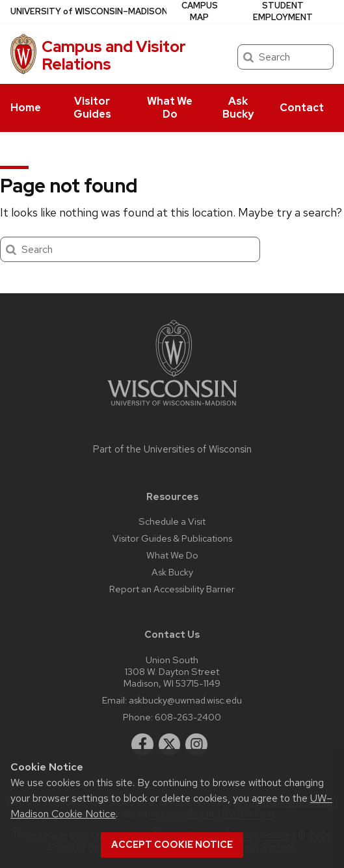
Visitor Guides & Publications (172, 538)
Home (26, 108)
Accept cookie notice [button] (172, 845)
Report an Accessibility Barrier (172, 589)
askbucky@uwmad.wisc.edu (185, 700)
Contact (302, 108)
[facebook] (142, 744)
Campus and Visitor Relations (114, 55)
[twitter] (170, 744)
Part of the (172, 449)
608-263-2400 (188, 717)
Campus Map (200, 11)
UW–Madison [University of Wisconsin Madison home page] (89, 11)
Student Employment (283, 11)
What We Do (170, 108)
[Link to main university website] (172, 408)
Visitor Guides (92, 108)
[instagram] (196, 744)
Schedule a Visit (172, 521)
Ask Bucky (238, 108)
